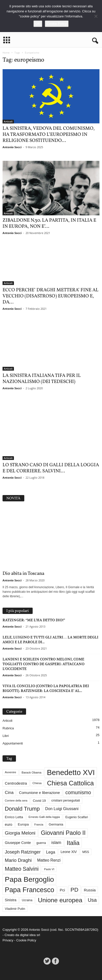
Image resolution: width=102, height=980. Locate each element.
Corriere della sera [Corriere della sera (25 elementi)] (16, 801)
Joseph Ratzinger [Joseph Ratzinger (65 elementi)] (23, 852)
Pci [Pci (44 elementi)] (62, 890)
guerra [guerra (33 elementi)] (41, 843)
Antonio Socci (12, 147)
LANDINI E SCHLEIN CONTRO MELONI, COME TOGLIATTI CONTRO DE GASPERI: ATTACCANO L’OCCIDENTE (44, 664)
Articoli (8, 121)
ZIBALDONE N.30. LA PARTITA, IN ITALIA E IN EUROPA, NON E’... (49, 223)
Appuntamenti (13, 743)
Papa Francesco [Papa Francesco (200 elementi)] (29, 890)
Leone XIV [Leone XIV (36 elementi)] (69, 852)
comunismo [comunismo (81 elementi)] (78, 792)
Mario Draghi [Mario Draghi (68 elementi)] (18, 860)
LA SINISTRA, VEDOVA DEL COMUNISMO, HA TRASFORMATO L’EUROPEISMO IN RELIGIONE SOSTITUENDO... (49, 135)
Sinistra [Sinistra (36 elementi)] (11, 900)
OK (38, 24)
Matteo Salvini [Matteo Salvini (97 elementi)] (22, 869)
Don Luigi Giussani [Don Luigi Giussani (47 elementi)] (62, 809)
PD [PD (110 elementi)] (75, 890)
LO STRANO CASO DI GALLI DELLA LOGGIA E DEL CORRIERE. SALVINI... (51, 468)
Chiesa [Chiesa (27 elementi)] (37, 783)
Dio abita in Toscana (23, 574)
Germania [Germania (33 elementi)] (56, 824)
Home (6, 53)
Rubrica (8, 728)
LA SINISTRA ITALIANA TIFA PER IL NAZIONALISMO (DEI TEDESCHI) (42, 379)
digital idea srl (30, 935)
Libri (6, 736)
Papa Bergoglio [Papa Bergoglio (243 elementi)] (29, 879)
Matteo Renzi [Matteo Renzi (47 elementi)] (49, 860)
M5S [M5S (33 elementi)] (86, 852)
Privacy (8, 940)
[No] (96, 16)
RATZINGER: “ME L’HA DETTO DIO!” (34, 620)
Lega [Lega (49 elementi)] (51, 852)
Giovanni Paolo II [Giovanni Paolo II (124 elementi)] (63, 833)
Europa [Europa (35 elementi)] (23, 824)
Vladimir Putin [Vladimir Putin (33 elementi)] (15, 909)
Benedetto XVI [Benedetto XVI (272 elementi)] (71, 772)
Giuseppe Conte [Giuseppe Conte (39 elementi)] (18, 843)
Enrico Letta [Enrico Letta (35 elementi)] (14, 817)
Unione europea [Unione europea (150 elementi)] (60, 900)
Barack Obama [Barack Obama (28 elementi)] (31, 772)
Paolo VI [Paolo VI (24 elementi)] (49, 869)
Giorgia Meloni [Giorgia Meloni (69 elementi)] (20, 833)
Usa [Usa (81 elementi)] (92, 900)
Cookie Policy (26, 940)
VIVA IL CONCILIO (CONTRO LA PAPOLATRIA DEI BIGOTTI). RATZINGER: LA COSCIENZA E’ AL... (46, 688)
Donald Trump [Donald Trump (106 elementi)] (22, 809)
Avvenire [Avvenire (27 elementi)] (11, 772)
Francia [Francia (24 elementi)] (39, 824)
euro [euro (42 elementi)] (9, 824)
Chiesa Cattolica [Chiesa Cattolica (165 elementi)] (70, 783)
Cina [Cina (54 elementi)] (9, 793)
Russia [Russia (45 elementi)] (90, 890)
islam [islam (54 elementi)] (56, 843)
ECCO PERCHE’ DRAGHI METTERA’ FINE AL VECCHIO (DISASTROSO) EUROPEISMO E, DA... (50, 296)
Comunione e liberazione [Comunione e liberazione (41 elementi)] (39, 793)
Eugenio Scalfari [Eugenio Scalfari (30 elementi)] (77, 817)
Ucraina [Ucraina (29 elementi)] (27, 900)
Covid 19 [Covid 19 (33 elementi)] (39, 801)
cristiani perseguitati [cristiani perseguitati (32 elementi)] (66, 800)
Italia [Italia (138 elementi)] (73, 843)
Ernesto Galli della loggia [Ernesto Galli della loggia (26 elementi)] (44, 817)
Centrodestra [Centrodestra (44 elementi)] (16, 783)
